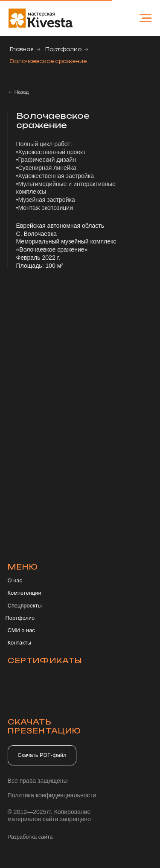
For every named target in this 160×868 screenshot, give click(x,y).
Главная (22, 49)
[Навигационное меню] (145, 18)
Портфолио (63, 49)
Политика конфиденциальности (52, 795)
